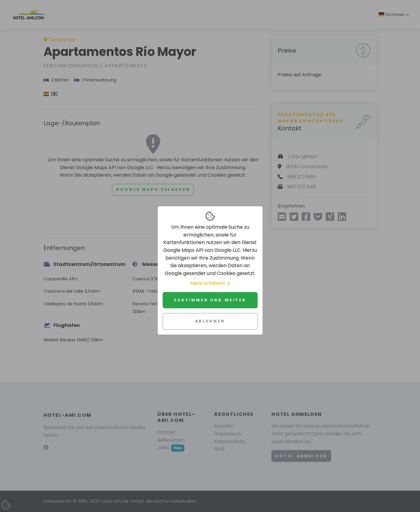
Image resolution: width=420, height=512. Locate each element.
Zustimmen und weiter (210, 300)
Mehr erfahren (210, 283)
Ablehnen (210, 321)
